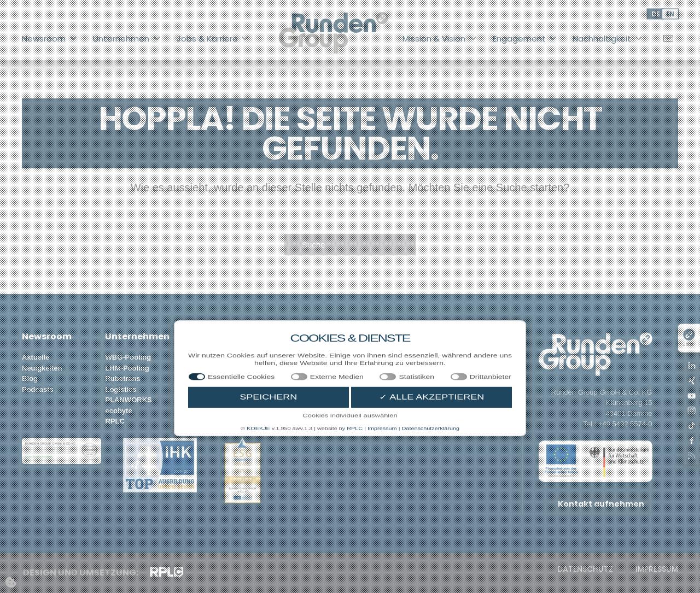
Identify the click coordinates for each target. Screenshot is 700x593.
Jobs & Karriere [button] (213, 39)
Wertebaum (291, 378)
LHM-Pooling (127, 368)
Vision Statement (301, 357)
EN (670, 14)
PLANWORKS (128, 400)
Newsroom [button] (49, 39)
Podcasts (38, 389)
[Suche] (350, 245)
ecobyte (118, 411)
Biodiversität (377, 378)
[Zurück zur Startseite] (334, 33)
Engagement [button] (525, 39)
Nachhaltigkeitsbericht (477, 357)
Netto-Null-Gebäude (389, 389)
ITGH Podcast (462, 368)
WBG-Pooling (128, 357)
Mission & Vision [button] (439, 39)
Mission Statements (305, 368)
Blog (30, 378)
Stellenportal (210, 357)
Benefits (203, 389)
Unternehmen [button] (127, 39)
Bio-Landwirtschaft (388, 368)
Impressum (657, 569)
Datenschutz (585, 569)
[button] (62, 450)
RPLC (115, 421)
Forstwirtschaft (381, 357)
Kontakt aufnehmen (601, 504)
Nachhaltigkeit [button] (607, 39)
